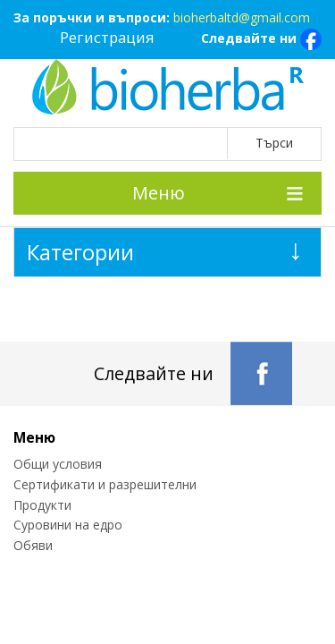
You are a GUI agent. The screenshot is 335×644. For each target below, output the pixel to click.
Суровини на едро (68, 525)
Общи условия (58, 464)
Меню (159, 193)
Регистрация (107, 37)
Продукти (42, 505)
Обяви (33, 545)
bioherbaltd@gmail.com (242, 17)
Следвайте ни (261, 39)
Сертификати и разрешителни (105, 484)
